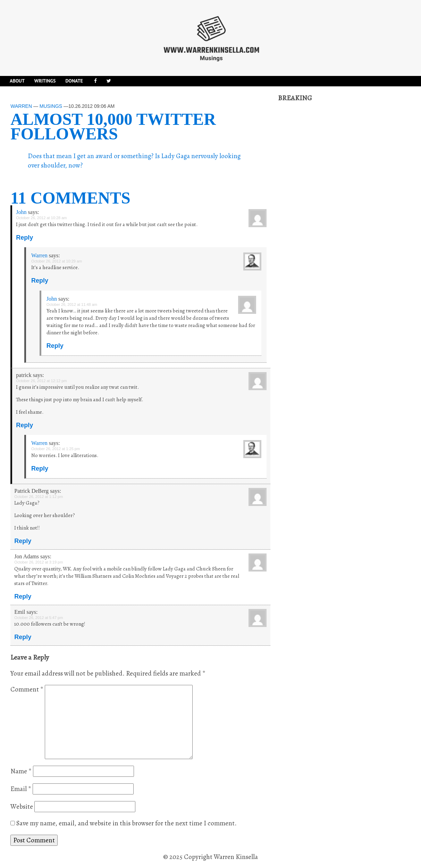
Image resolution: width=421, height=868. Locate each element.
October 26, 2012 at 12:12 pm (41, 381)
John (21, 212)
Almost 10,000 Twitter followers (113, 126)
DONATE (74, 81)
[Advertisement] (330, 207)
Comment (27, 689)
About (17, 81)
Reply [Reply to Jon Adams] (23, 596)
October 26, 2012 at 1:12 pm (39, 497)
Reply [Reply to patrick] (24, 425)
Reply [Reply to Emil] (23, 637)
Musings (51, 106)
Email (21, 789)
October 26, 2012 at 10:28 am (41, 218)
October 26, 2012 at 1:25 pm (56, 449)
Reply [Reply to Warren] (40, 281)
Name (21, 771)
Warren (21, 106)
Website (22, 807)
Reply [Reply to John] (24, 238)
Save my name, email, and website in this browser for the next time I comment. (127, 823)
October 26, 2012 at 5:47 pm (39, 618)
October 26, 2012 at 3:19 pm (39, 562)
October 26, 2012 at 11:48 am (72, 304)
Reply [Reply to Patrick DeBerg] (23, 541)
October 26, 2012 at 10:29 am (57, 261)
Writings (45, 81)
